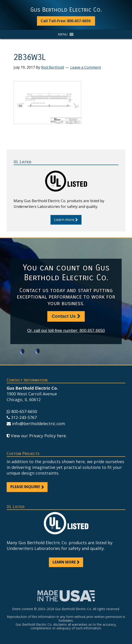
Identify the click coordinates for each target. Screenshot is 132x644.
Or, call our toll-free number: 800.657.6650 (66, 331)
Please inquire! (25, 487)
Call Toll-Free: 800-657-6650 (66, 21)
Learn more (64, 220)
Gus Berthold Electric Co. (66, 10)
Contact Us (64, 316)
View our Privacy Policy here (38, 436)
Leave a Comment (86, 67)
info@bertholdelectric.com (38, 424)
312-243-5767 (24, 417)
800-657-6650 (24, 411)
